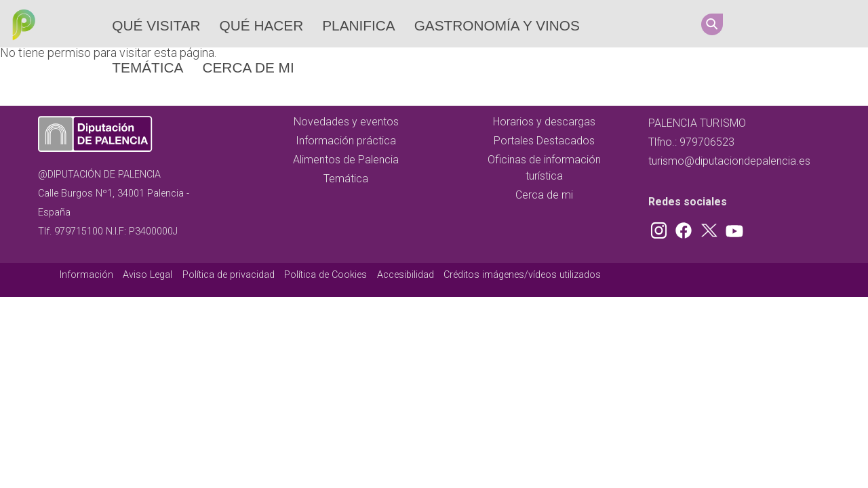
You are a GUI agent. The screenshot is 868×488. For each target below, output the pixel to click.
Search (712, 24)
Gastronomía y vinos (497, 25)
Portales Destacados (544, 141)
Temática (147, 67)
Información (86, 275)
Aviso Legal (147, 275)
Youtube (832, 24)
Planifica (358, 25)
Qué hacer (262, 25)
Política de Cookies (325, 275)
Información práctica (346, 141)
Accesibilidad (406, 275)
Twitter (806, 24)
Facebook (781, 24)
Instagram (755, 24)
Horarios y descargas (544, 122)
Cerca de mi (248, 67)
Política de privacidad (229, 275)
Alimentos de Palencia (346, 160)
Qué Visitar (156, 25)
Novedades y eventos (346, 122)
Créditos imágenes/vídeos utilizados (522, 275)
